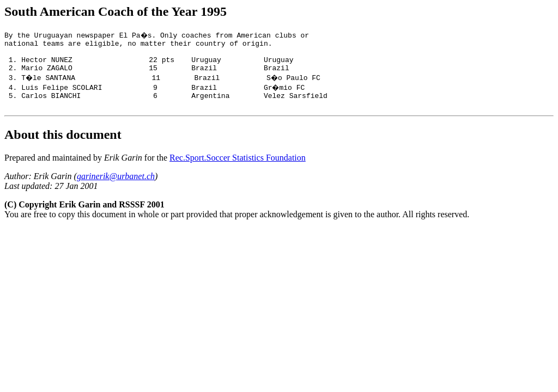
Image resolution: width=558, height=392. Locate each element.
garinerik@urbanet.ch (116, 186)
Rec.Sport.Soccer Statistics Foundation (238, 167)
